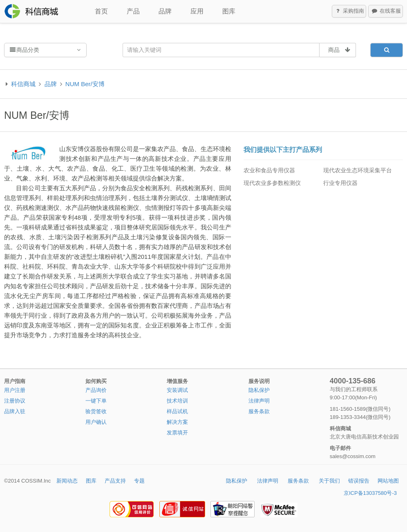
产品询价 (96, 390)
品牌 (165, 11)
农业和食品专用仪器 (269, 170)
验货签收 (96, 411)
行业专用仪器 (340, 183)
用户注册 (15, 390)
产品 (133, 11)
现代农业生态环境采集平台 (358, 170)
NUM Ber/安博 (85, 84)
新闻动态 (67, 481)
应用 (197, 11)
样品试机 (177, 411)
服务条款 (259, 411)
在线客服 (386, 11)
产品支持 (115, 481)
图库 (229, 11)
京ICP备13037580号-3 (370, 493)
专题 (139, 481)
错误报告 (359, 481)
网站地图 (388, 481)
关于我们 (329, 481)
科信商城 (23, 84)
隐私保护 (259, 390)
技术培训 (177, 401)
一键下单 (96, 401)
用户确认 (96, 422)
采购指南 (349, 11)
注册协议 (15, 401)
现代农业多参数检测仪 (272, 183)
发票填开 (177, 433)
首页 (101, 11)
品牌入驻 (15, 411)
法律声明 (259, 401)
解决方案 (177, 422)
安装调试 (177, 390)
